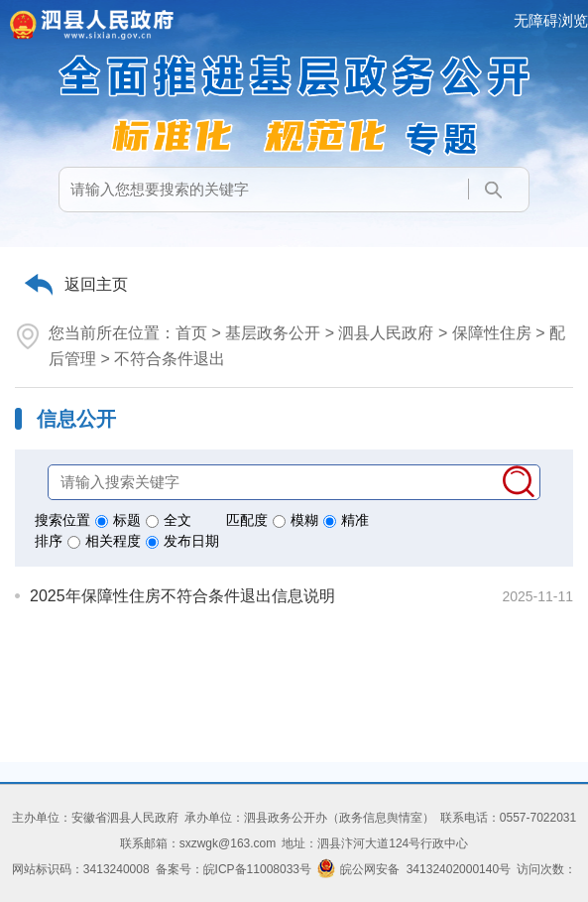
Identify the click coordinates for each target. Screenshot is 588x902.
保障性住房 (492, 333)
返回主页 (96, 284)
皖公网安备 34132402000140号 (414, 869)
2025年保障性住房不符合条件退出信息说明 (182, 596)
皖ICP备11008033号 (257, 869)
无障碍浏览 (551, 20)
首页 (191, 333)
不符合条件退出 (170, 359)
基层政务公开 (273, 333)
